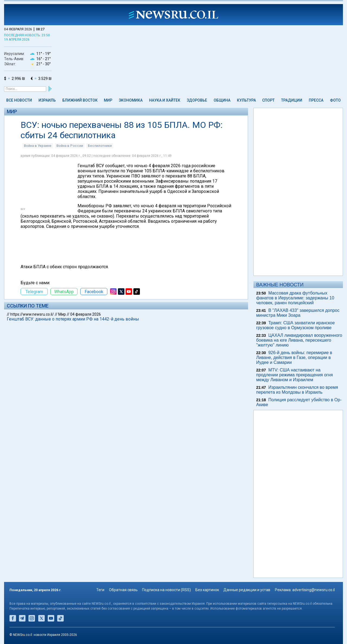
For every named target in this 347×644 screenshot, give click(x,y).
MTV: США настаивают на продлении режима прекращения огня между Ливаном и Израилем (295, 375)
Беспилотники (100, 146)
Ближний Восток (80, 100)
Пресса (316, 100)
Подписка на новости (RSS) (166, 590)
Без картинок (207, 590)
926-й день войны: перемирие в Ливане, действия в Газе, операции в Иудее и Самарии (294, 357)
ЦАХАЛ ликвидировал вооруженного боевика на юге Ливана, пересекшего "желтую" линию (299, 340)
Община (222, 100)
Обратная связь (123, 590)
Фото (335, 100)
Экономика (131, 100)
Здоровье (197, 100)
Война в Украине (38, 146)
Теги (100, 590)
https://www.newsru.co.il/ (32, 314)
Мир (108, 100)
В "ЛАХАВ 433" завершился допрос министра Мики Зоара (298, 313)
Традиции (292, 100)
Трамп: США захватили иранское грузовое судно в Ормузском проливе (295, 325)
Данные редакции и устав (247, 590)
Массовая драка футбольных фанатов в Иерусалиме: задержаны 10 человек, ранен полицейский (295, 298)
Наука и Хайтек (165, 100)
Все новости (19, 100)
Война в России (70, 146)
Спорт (268, 100)
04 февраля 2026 (86, 314)
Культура (246, 100)
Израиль (47, 100)
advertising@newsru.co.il (314, 590)
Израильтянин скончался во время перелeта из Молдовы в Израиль (297, 390)
